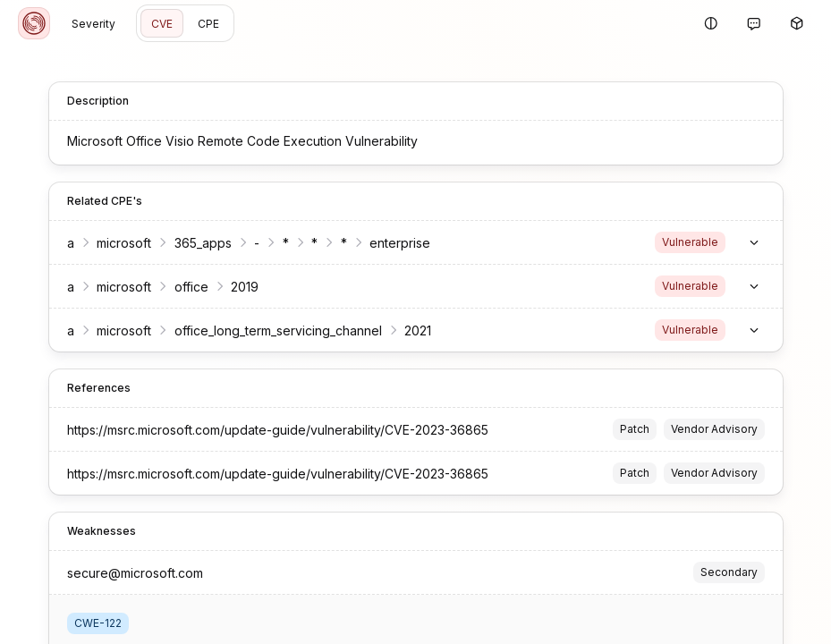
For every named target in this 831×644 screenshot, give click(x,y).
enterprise (400, 243)
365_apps (203, 243)
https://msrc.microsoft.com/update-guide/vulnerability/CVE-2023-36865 (278, 430)
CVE (162, 24)
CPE (208, 24)
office (191, 287)
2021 (418, 330)
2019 (245, 287)
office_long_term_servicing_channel (278, 330)
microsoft (124, 243)
